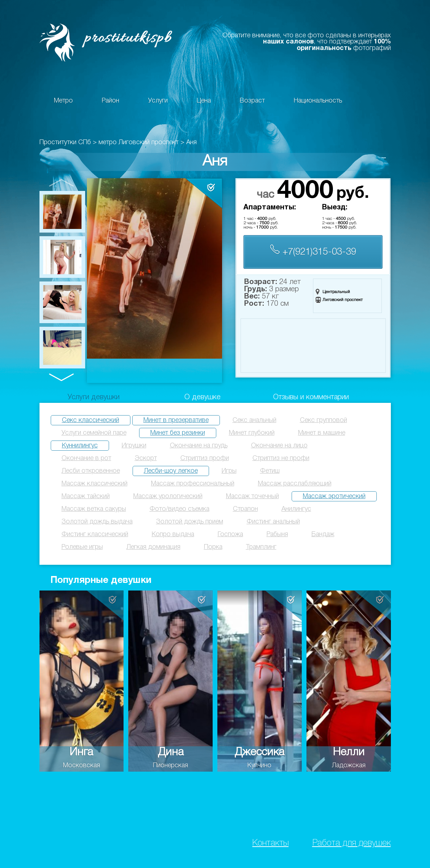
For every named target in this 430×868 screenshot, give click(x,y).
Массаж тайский (86, 496)
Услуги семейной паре (94, 433)
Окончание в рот (86, 458)
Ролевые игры (82, 547)
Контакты (271, 843)
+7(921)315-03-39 (313, 251)
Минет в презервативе (176, 420)
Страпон (245, 509)
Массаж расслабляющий (295, 484)
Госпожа (230, 534)
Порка (213, 547)
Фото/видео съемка (179, 509)
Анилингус (296, 509)
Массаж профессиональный (193, 484)
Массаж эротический (334, 496)
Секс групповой (323, 420)
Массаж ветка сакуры (94, 509)
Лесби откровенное (91, 471)
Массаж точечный (252, 496)
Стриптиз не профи (281, 458)
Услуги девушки (94, 397)
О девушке (203, 397)
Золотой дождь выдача (97, 522)
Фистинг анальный (273, 522)
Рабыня (277, 534)
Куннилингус (80, 446)
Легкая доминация (153, 547)
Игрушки (134, 446)
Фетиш (270, 471)
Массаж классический (95, 484)
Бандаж (323, 534)
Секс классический (91, 420)
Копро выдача (173, 534)
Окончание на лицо (279, 446)
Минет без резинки (178, 433)
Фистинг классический (95, 534)
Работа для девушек (352, 843)
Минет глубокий (252, 433)
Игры (229, 471)
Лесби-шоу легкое (171, 471)
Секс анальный (254, 420)
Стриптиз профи (205, 458)
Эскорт (146, 458)
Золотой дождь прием (190, 522)
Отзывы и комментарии (311, 397)
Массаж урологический (168, 496)
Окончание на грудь (199, 446)
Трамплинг (261, 547)
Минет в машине (322, 433)
